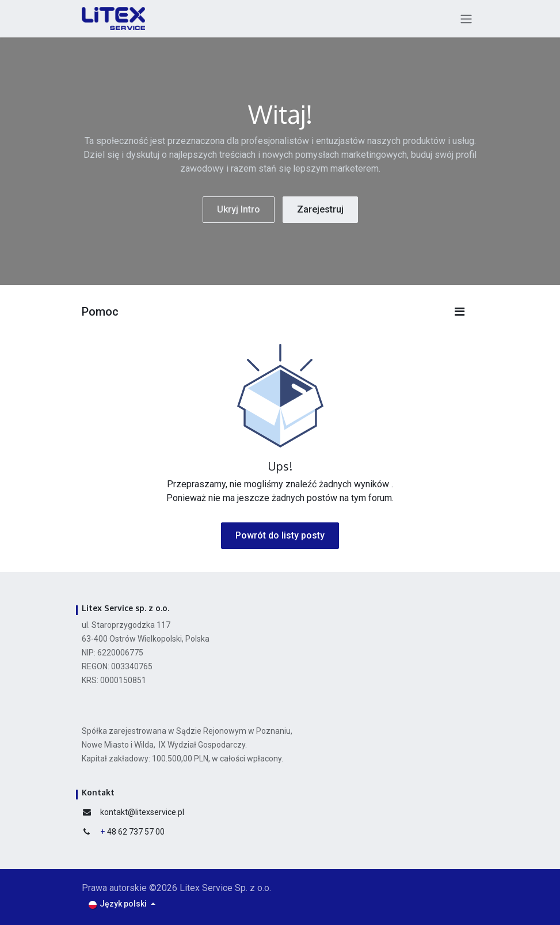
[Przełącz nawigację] (466, 19)
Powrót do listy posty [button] (280, 535)
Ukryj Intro (239, 209)
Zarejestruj (320, 209)
